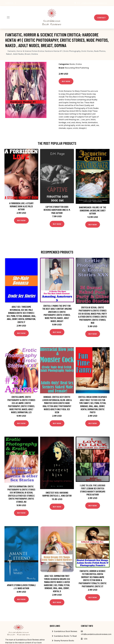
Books (72, 64)
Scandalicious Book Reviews (66, 631)
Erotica (79, 64)
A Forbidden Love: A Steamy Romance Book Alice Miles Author (21, 206)
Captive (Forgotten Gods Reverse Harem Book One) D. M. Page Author (57, 210)
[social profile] (15, 3)
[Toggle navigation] (8, 17)
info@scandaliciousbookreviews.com (94, 3)
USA (77, 3)
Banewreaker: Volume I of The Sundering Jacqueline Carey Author (93, 210)
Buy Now (66, 81)
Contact (101, 18)
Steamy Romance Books (64, 641)
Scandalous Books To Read (65, 636)
